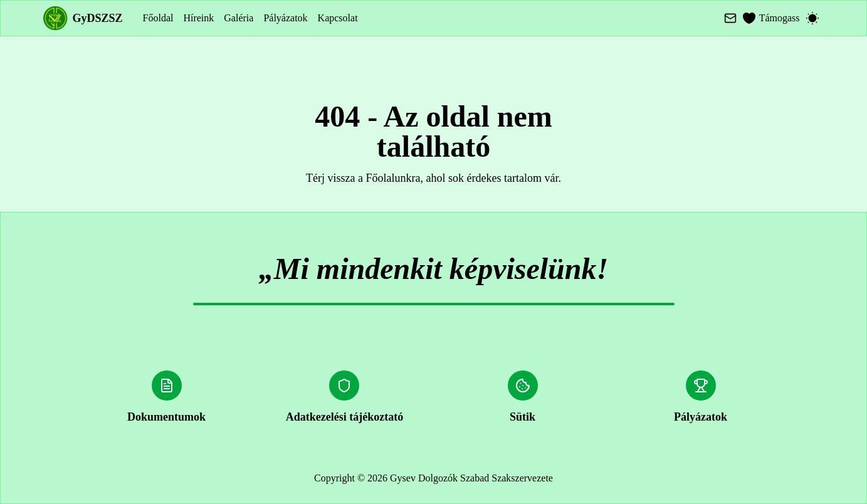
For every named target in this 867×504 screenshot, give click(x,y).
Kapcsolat (338, 18)
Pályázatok (285, 18)
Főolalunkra (393, 178)
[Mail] (730, 18)
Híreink (198, 18)
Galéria (239, 18)
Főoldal (158, 18)
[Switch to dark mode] (812, 18)
